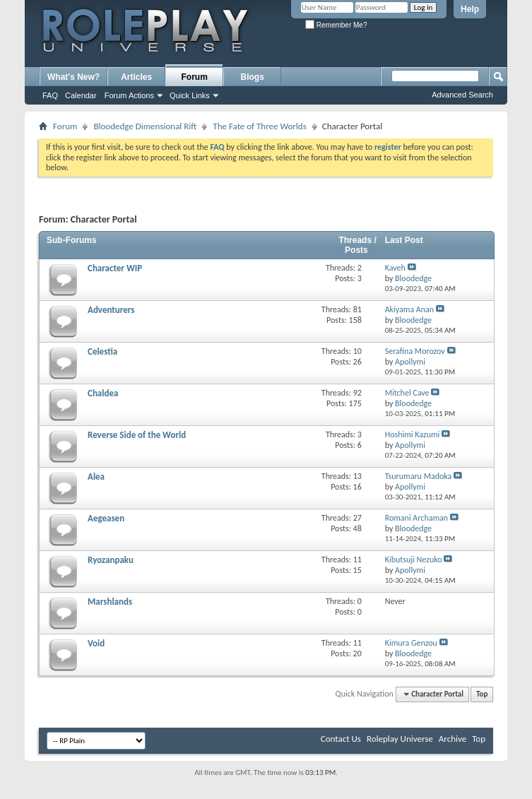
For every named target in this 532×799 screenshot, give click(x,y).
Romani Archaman (416, 518)
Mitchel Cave (407, 393)
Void (96, 643)
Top (482, 694)
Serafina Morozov (415, 351)
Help (470, 9)
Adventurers (111, 310)
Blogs (253, 77)
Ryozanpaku (111, 560)
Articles (136, 77)
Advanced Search (462, 95)
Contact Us (341, 739)
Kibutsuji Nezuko (414, 560)
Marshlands (110, 602)
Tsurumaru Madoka (419, 476)
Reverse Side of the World (137, 435)
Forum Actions (129, 95)
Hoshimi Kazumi (413, 434)
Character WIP (115, 268)
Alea (96, 477)
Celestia (102, 351)
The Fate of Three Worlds (259, 126)
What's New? (73, 77)
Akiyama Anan (410, 309)
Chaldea (103, 393)
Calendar (81, 95)
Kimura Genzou (411, 643)
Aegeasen (106, 518)
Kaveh (395, 268)
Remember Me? (336, 25)
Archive (453, 739)
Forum (195, 77)
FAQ (50, 95)
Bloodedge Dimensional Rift (145, 126)
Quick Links (190, 95)
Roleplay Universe (400, 739)
